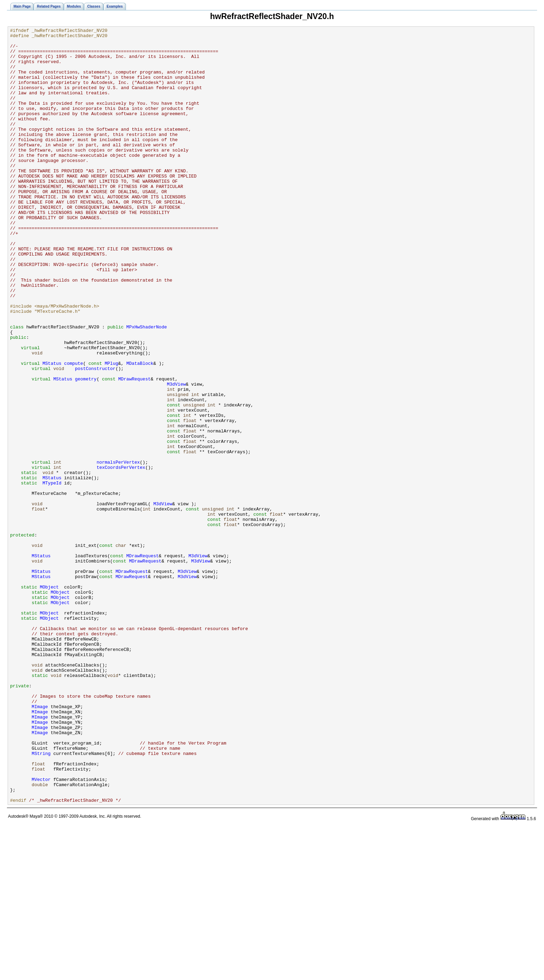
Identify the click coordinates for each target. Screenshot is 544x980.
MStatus (52, 431)
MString (41, 899)
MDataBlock (140, 431)
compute (74, 431)
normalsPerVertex (118, 549)
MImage (40, 843)
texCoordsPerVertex (121, 556)
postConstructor (95, 437)
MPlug (112, 431)
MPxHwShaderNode (147, 387)
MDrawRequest (135, 449)
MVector (41, 930)
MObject (49, 699)
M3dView (176, 456)
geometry (86, 449)
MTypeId (52, 574)
